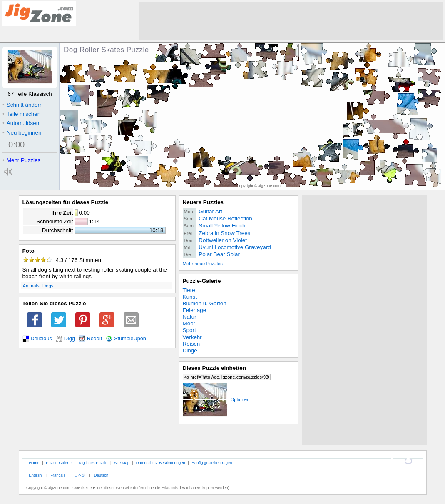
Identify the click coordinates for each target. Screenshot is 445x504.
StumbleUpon (130, 339)
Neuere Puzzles (203, 202)
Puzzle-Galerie (202, 281)
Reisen (191, 344)
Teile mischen (21, 114)
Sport (189, 330)
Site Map (122, 463)
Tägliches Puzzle (93, 463)
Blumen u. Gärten (205, 303)
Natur (190, 317)
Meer (189, 323)
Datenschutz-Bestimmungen (161, 463)
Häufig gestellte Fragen (212, 463)
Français (58, 475)
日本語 (80, 475)
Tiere (189, 290)
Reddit (95, 339)
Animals (31, 286)
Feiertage (195, 310)
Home (34, 463)
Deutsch (101, 475)
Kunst (190, 297)
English (35, 475)
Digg (70, 339)
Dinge (190, 351)
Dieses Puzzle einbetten (214, 368)
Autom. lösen (21, 123)
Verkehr (192, 337)
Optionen (216, 399)
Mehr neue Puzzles (203, 264)
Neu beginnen (22, 133)
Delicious (41, 339)
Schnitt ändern (22, 105)
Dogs (48, 286)
